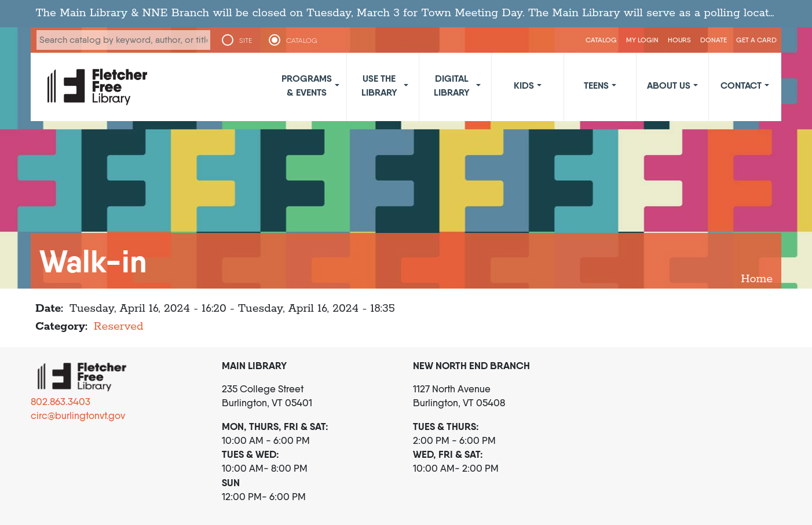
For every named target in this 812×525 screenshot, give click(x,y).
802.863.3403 (61, 402)
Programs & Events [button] (307, 85)
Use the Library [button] (379, 85)
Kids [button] (524, 85)
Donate (714, 40)
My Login (642, 40)
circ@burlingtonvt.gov (78, 415)
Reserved (119, 327)
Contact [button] (741, 85)
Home (757, 279)
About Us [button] (669, 85)
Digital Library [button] (452, 85)
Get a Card (756, 40)
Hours (679, 40)
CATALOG (302, 41)
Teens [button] (596, 85)
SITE (246, 41)
